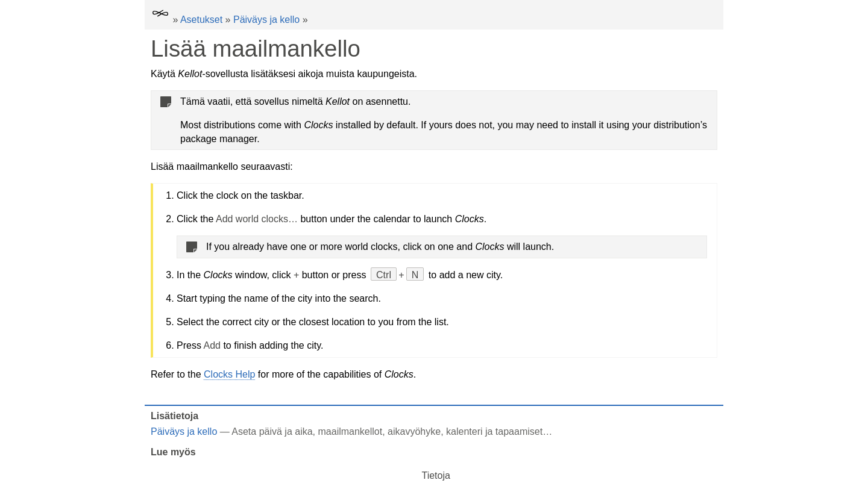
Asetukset (201, 20)
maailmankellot (351, 432)
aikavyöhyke (414, 432)
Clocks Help (229, 374)
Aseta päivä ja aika (272, 432)
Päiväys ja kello (266, 20)
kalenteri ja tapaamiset (494, 432)
